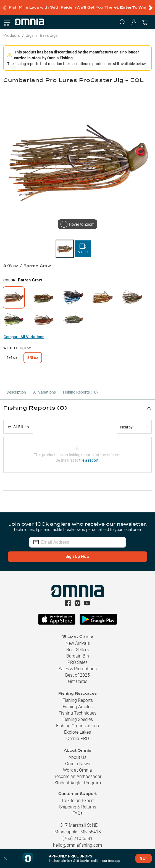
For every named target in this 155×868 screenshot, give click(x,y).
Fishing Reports (78, 700)
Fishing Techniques (77, 713)
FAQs (77, 813)
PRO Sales (77, 662)
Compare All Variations (24, 337)
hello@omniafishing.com (77, 845)
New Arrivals (78, 643)
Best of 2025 (77, 675)
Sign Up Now (77, 556)
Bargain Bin (78, 656)
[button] (77, 408)
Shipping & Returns (78, 807)
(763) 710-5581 (77, 839)
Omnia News (78, 764)
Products (12, 35)
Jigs (30, 35)
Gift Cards (78, 681)
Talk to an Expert (78, 801)
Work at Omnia (77, 770)
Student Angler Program (78, 783)
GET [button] (144, 858)
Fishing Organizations (77, 726)
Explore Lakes (77, 732)
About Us (77, 757)
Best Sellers (77, 650)
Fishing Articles (78, 707)
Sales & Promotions (78, 669)
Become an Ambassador (77, 776)
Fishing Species (78, 719)
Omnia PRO (78, 739)
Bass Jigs (49, 35)
